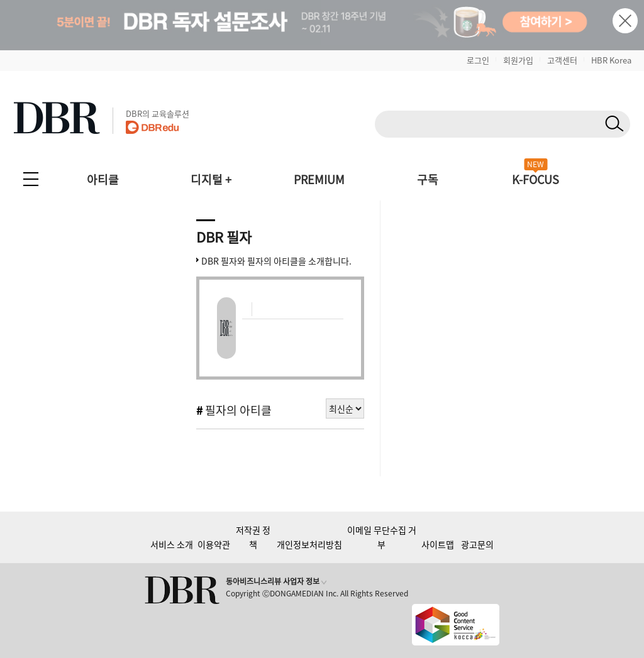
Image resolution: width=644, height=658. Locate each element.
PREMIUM (319, 179)
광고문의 (477, 544)
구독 (428, 179)
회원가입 (518, 60)
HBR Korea (611, 60)
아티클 (103, 179)
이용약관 (214, 544)
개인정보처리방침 (309, 544)
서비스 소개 (172, 544)
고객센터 (562, 60)
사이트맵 (438, 544)
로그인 (478, 60)
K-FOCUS (536, 179)
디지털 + (211, 179)
